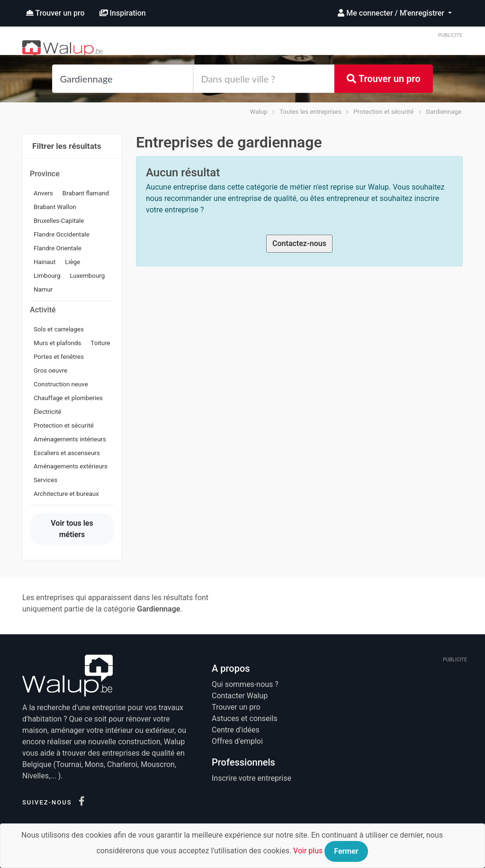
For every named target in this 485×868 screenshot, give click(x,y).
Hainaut (45, 262)
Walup (259, 112)
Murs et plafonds (57, 343)
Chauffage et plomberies (68, 398)
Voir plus (308, 851)
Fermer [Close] (346, 851)
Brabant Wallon (55, 207)
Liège (72, 262)
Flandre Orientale (58, 248)
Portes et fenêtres (59, 357)
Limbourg (47, 276)
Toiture (100, 343)
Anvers (43, 193)
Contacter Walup (240, 696)
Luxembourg (87, 276)
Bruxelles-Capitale (59, 221)
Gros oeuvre (50, 370)
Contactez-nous (299, 243)
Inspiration (123, 13)
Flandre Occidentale (62, 234)
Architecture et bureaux (66, 494)
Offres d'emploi (237, 741)
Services (45, 480)
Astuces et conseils (245, 718)
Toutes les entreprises (310, 112)
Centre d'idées (236, 730)
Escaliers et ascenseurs (67, 453)
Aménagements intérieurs (70, 439)
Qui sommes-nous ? (245, 684)
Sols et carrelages (59, 329)
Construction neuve (61, 384)
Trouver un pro (55, 13)
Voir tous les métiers (72, 529)
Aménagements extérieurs (71, 466)
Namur (43, 289)
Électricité (48, 412)
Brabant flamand (86, 193)
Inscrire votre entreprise (251, 778)
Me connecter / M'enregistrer (392, 13)
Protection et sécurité (383, 112)
